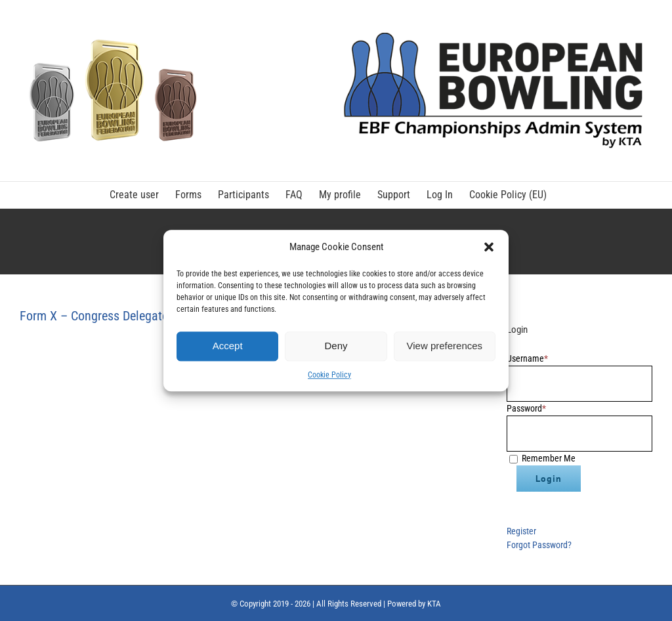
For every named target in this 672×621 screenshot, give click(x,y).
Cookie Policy (329, 375)
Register (521, 531)
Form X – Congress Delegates (97, 316)
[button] (489, 247)
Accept (228, 346)
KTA (434, 604)
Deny (336, 346)
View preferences (445, 346)
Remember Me (549, 458)
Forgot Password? (539, 545)
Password (526, 408)
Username (527, 358)
